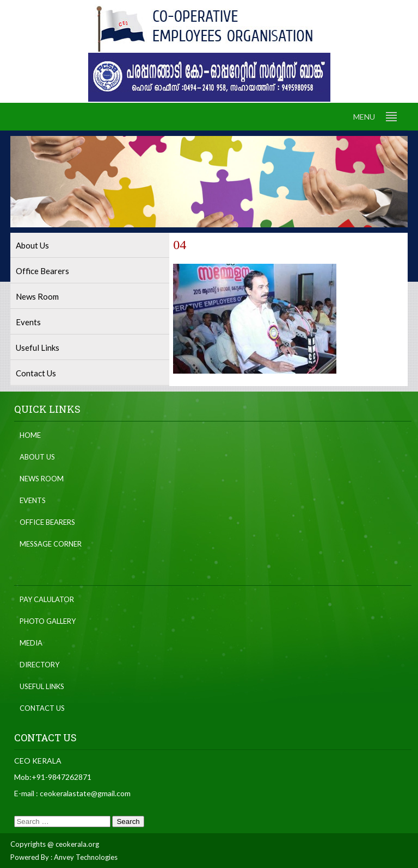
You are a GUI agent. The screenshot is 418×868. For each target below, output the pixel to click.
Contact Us (36, 373)
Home (30, 435)
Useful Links (38, 348)
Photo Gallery (48, 621)
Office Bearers (42, 271)
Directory (39, 665)
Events (28, 322)
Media (31, 643)
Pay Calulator (47, 599)
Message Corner (51, 544)
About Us (32, 245)
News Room (37, 296)
